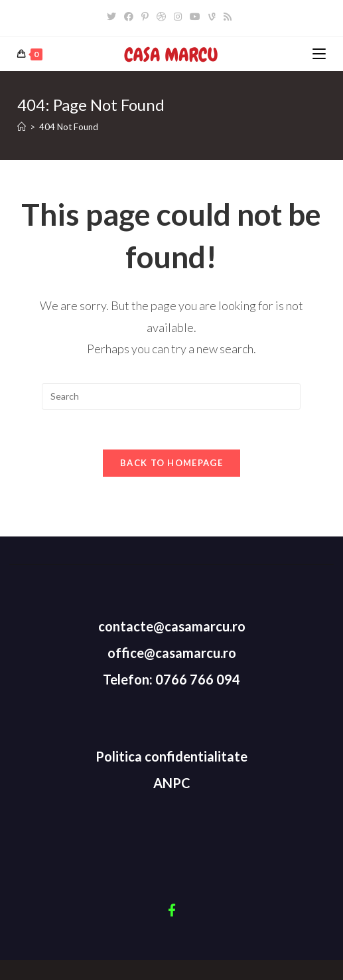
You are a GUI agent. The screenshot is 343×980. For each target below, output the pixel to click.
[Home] (22, 127)
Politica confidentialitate (171, 756)
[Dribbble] (161, 17)
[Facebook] (129, 17)
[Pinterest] (145, 17)
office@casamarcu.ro (172, 653)
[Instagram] (178, 17)
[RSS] (228, 17)
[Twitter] (113, 17)
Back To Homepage (171, 463)
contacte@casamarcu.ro (172, 626)
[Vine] (212, 17)
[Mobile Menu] (319, 54)
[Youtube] (195, 17)
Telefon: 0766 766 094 (171, 679)
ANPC (172, 783)
